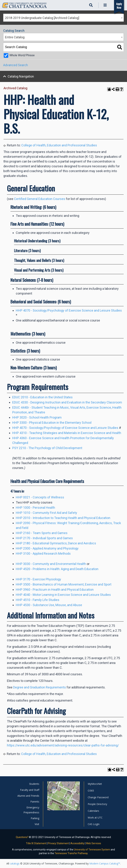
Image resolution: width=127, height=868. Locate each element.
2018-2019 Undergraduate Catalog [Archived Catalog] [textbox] (42, 18)
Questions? (22, 837)
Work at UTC (95, 818)
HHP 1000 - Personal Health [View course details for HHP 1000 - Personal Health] (35, 508)
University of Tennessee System (92, 850)
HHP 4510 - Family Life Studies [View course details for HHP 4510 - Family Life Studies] (38, 600)
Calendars (93, 811)
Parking (35, 818)
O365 (91, 791)
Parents (35, 802)
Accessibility (77, 843)
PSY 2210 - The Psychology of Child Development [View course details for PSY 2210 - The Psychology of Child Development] (47, 448)
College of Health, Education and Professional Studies (59, 145)
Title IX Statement (36, 843)
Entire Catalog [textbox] (15, 37)
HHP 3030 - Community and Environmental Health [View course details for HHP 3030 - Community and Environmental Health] (51, 564)
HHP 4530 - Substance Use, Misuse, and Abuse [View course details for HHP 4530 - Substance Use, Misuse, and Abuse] (49, 605)
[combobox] (63, 18)
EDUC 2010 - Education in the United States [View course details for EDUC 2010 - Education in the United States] (42, 397)
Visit (37, 824)
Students (34, 784)
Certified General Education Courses (40, 199)
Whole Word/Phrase (22, 55)
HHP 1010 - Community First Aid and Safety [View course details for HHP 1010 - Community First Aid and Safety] (46, 513)
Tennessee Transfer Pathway (71, 853)
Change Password (98, 797)
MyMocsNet (95, 784)
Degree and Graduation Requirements (40, 687)
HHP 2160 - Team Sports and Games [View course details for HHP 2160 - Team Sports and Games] (42, 533)
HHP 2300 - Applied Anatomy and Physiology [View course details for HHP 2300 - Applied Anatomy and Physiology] (47, 548)
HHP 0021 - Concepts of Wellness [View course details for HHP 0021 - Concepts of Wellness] (40, 497)
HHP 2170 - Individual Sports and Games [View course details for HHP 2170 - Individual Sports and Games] (44, 538)
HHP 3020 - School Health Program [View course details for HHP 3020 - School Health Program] (37, 417)
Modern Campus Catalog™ (105, 863)
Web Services (94, 843)
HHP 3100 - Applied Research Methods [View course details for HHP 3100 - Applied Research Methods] (43, 554)
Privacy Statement (58, 843)
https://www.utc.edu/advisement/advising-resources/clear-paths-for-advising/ (63, 745)
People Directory (97, 804)
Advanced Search (16, 65)
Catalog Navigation (21, 76)
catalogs (15, 863)
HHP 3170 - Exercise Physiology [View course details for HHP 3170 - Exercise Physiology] (38, 579)
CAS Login (94, 824)
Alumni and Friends (28, 796)
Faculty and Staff (30, 790)
